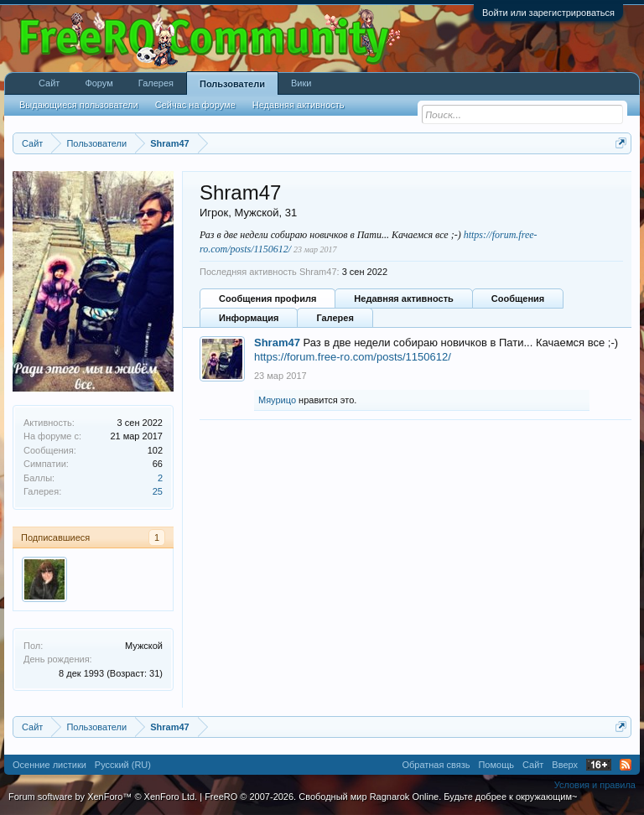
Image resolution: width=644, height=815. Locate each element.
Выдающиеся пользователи (79, 105)
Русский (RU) (123, 765)
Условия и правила (595, 785)
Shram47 (277, 343)
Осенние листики (49, 765)
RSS (626, 765)
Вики (301, 83)
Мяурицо (277, 400)
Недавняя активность (403, 298)
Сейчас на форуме (195, 105)
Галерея (335, 318)
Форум (99, 83)
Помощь (496, 765)
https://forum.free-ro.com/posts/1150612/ (353, 357)
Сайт (49, 83)
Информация (249, 318)
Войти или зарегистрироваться (548, 13)
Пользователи (232, 84)
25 (158, 491)
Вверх (565, 765)
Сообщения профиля (267, 298)
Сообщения (518, 298)
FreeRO (391, 797)
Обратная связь (436, 765)
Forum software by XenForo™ (103, 797)
